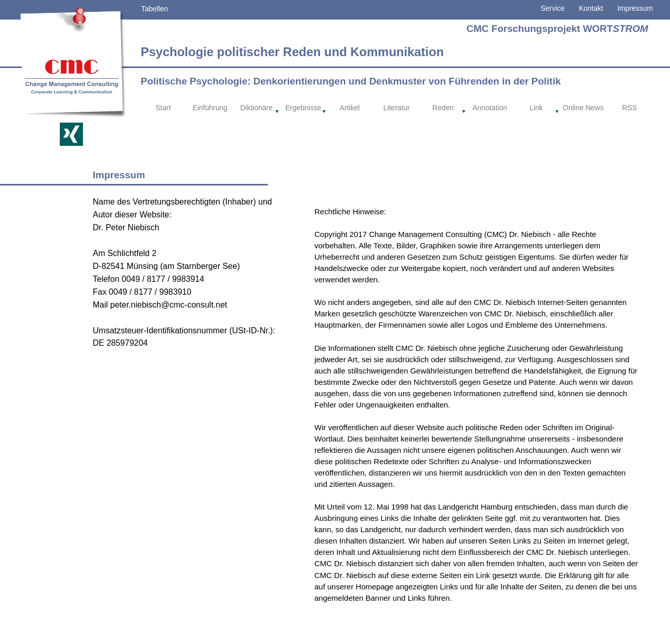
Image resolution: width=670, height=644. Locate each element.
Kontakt (584, 8)
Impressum (635, 8)
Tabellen (155, 9)
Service (553, 8)
